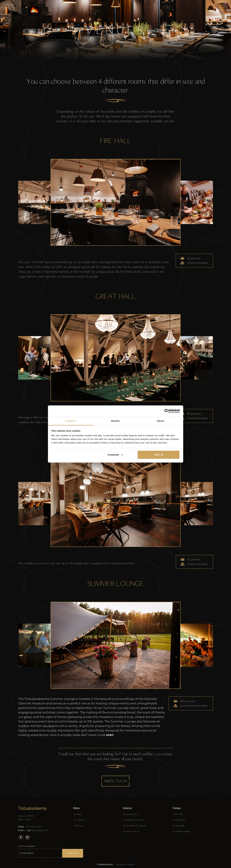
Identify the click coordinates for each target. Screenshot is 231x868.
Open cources (133, 831)
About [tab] (161, 421)
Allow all (159, 455)
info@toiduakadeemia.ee (37, 830)
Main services (132, 814)
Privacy (80, 825)
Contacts (81, 820)
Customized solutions (136, 825)
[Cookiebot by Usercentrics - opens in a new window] (167, 411)
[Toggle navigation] (222, 7)
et (8, 7)
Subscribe (73, 853)
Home (79, 814)
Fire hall (179, 814)
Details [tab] (116, 421)
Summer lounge (183, 831)
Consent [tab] (70, 421)
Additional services (135, 820)
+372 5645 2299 (33, 826)
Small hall (180, 825)
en (13, 7)
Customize (115, 455)
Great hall (180, 820)
